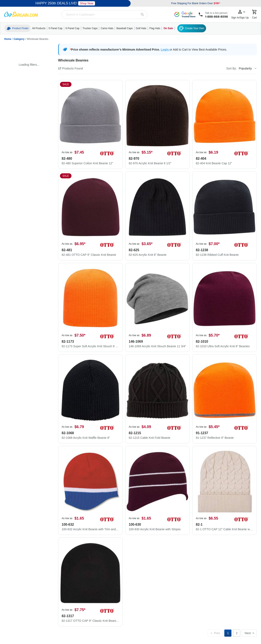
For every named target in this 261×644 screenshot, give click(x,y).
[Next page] (249, 633)
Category (19, 39)
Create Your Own (192, 28)
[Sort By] (248, 68)
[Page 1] (228, 633)
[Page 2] (237, 633)
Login (165, 50)
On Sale (168, 28)
